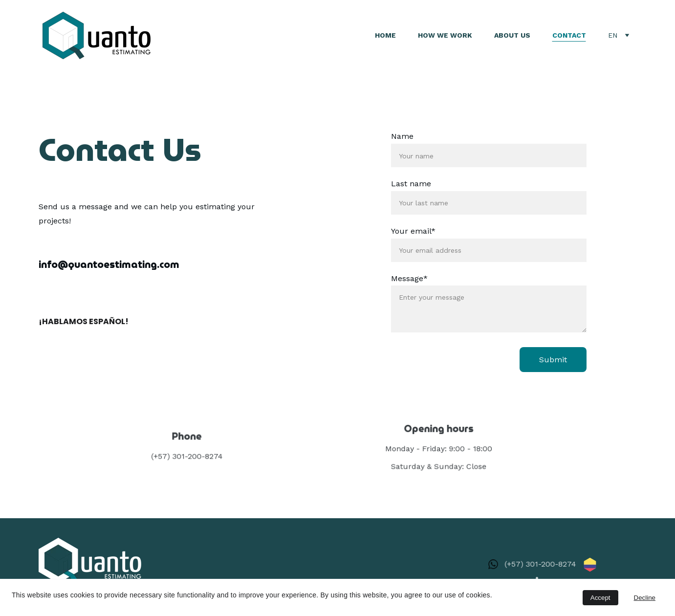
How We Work (445, 35)
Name (402, 137)
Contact (569, 35)
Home (385, 35)
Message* (409, 278)
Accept (600, 598)
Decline (645, 598)
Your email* (413, 231)
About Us (512, 35)
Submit (553, 360)
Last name (411, 184)
